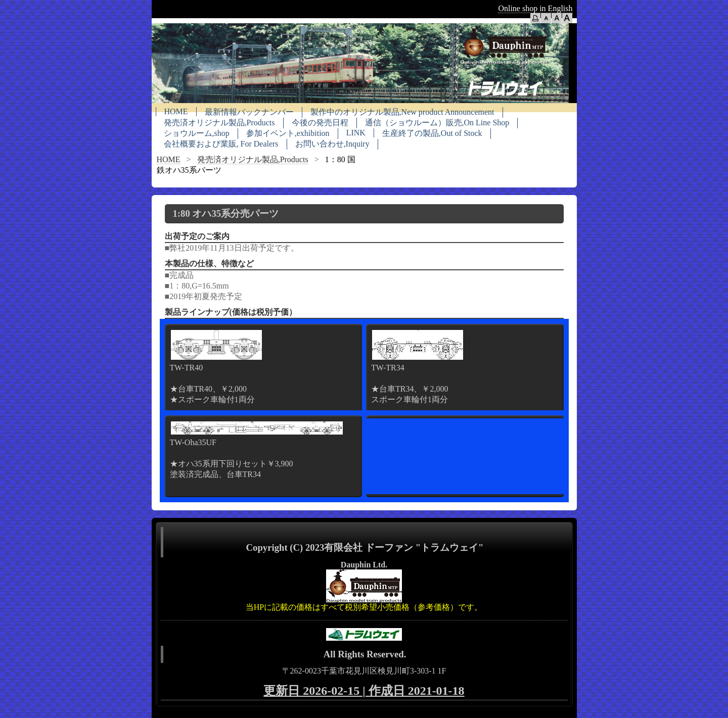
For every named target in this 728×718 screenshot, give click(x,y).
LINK (356, 133)
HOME (176, 111)
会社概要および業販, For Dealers (221, 144)
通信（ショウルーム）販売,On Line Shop (437, 123)
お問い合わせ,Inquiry (332, 144)
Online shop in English (535, 8)
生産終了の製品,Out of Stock (432, 133)
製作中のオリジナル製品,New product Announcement (402, 112)
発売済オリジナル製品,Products (219, 123)
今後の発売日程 (320, 123)
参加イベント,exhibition (288, 133)
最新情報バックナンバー (249, 112)
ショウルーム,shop (197, 133)
